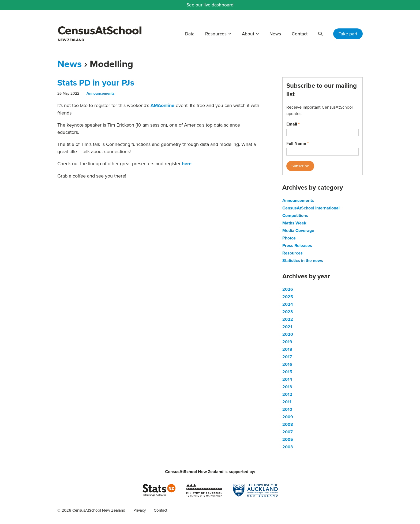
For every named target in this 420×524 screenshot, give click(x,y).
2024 (288, 304)
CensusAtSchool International (311, 208)
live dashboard (219, 5)
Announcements (101, 93)
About (248, 34)
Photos (289, 238)
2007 (288, 432)
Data (190, 34)
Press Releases (297, 246)
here (187, 164)
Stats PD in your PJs (96, 82)
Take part (348, 34)
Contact (300, 34)
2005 (288, 439)
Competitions (295, 215)
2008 (288, 424)
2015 (287, 372)
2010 (287, 409)
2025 (288, 297)
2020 (288, 334)
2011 (287, 402)
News (275, 34)
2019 (287, 342)
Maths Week (294, 223)
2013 (287, 387)
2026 (288, 289)
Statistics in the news (303, 261)
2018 (287, 349)
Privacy (140, 510)
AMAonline (162, 105)
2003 (288, 447)
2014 (287, 379)
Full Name (298, 143)
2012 (287, 394)
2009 (288, 417)
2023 (288, 312)
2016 (287, 364)
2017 (287, 357)
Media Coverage (298, 230)
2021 (287, 327)
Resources (216, 34)
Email (293, 124)
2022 (288, 319)
